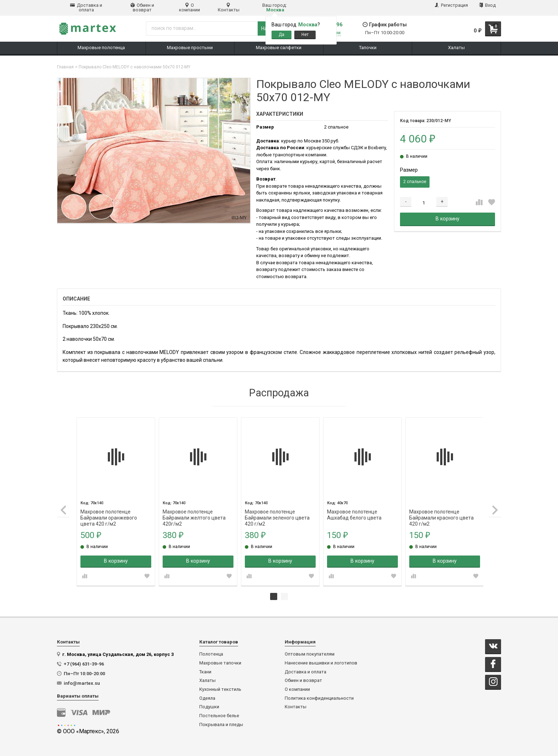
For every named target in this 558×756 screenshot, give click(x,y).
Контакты (229, 7)
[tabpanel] (116, 501)
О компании (189, 7)
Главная (65, 67)
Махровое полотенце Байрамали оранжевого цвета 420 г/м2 (109, 512)
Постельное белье (219, 715)
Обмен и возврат (142, 7)
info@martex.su (82, 683)
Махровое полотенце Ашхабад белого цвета (354, 512)
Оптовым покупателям (310, 654)
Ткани (205, 672)
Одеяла (207, 698)
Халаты (207, 680)
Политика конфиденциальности (319, 698)
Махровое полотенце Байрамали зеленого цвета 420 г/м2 (277, 512)
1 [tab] (274, 596)
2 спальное (415, 182)
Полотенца (211, 654)
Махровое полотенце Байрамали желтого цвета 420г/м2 (194, 512)
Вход (487, 5)
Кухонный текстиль (220, 689)
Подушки (209, 707)
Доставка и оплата (86, 7)
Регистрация (451, 5)
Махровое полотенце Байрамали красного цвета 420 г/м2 (440, 512)
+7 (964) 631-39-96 (84, 664)
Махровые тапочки (220, 663)
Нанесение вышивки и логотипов (321, 663)
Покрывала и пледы (221, 724)
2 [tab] (284, 596)
